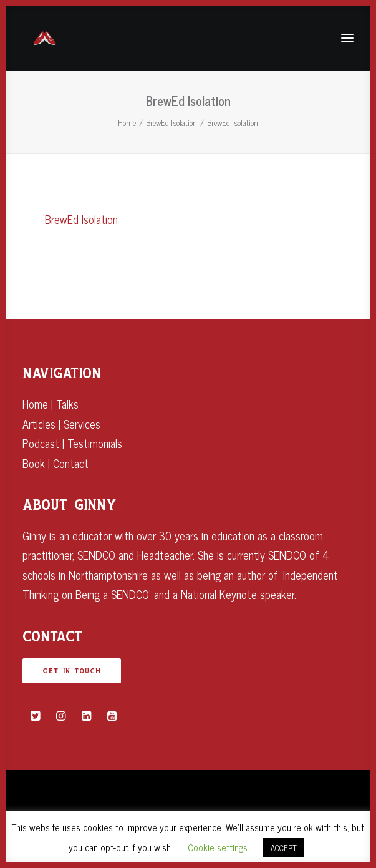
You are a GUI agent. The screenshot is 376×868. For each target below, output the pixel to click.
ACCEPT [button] (284, 848)
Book (34, 463)
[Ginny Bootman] (45, 38)
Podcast (41, 443)
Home (127, 123)
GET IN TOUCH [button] (72, 671)
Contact (71, 463)
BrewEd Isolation (171, 123)
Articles (39, 424)
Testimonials (95, 443)
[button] (35, 716)
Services (82, 424)
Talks (67, 404)
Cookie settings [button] (218, 847)
